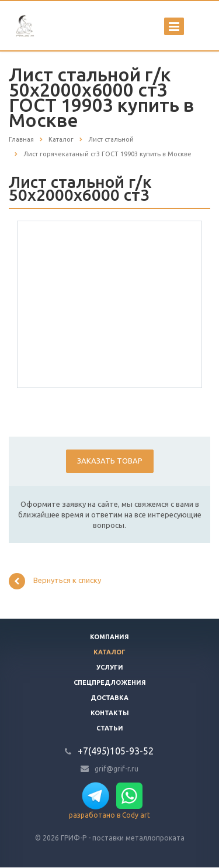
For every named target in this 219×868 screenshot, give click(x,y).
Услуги (110, 667)
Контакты (110, 713)
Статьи (110, 728)
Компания (109, 637)
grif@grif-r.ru (117, 768)
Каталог (109, 652)
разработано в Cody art (109, 815)
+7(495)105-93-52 (116, 751)
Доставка (109, 698)
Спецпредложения (110, 682)
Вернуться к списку (55, 581)
